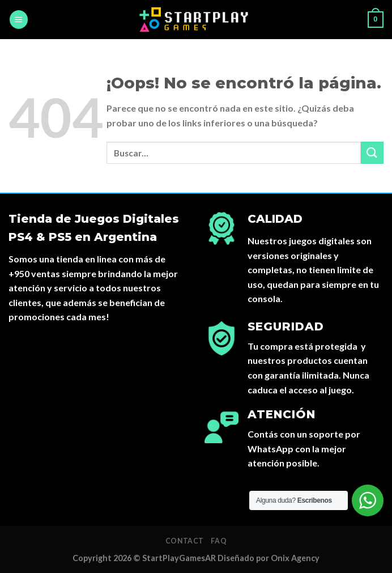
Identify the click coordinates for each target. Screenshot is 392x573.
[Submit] (372, 153)
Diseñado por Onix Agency (269, 558)
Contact (185, 541)
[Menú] (19, 20)
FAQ (219, 541)
